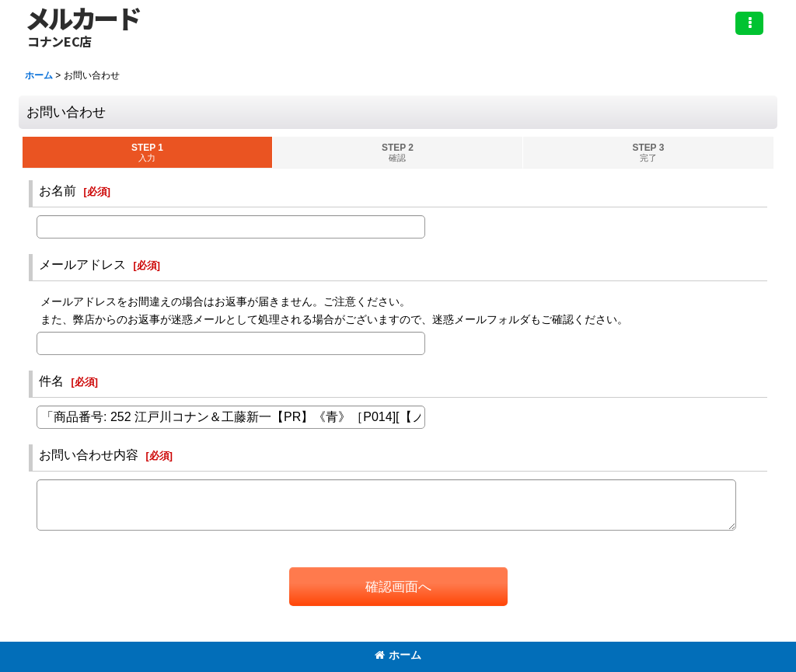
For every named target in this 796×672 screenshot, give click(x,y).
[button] (749, 23)
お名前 (58, 190)
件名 (51, 381)
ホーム (398, 655)
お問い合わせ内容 (89, 454)
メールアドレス (82, 264)
